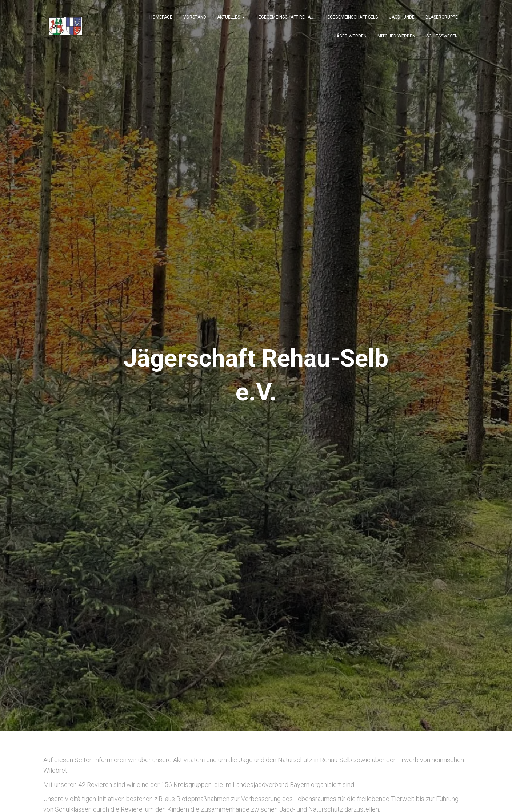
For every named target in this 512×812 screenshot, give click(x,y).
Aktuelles (231, 19)
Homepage (161, 19)
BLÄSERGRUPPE (442, 19)
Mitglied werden (396, 38)
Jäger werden (350, 38)
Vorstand (195, 19)
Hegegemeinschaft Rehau (285, 19)
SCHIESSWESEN (442, 38)
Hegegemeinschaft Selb (351, 19)
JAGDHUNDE (402, 19)
